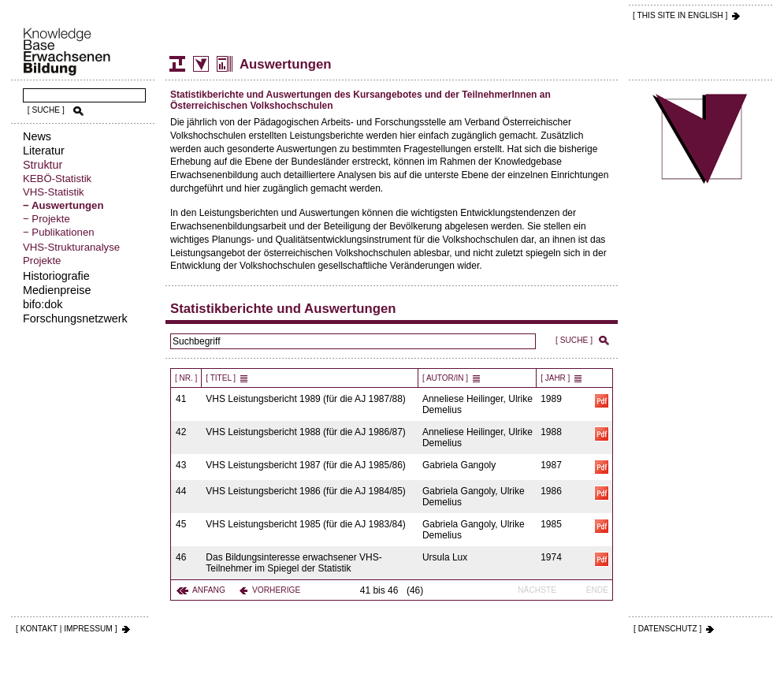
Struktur (43, 165)
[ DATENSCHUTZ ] (667, 629)
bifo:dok (43, 304)
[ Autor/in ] (445, 378)
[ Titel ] (221, 378)
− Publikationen (59, 232)
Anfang (209, 590)
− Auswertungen (63, 205)
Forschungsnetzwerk (75, 318)
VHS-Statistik (54, 192)
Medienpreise (57, 290)
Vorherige (276, 590)
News (37, 136)
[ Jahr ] (555, 378)
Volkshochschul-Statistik (201, 64)
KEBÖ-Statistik (57, 179)
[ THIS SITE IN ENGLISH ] (680, 15)
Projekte (42, 261)
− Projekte (46, 219)
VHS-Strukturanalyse (71, 247)
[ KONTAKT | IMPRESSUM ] (67, 629)
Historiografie (56, 276)
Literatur (44, 151)
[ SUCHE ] (46, 110)
